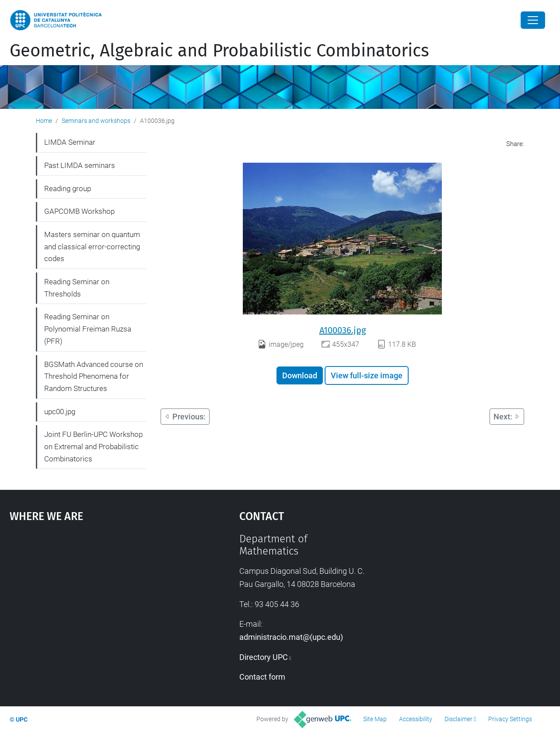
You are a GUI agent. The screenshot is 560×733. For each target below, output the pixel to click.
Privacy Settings (510, 719)
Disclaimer (458, 719)
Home (44, 121)
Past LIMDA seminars (80, 165)
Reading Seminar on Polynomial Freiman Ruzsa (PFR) (88, 329)
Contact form (262, 677)
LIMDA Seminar (70, 142)
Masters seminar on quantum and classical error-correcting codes (92, 246)
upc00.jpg (60, 412)
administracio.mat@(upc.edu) (291, 637)
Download (300, 375)
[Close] (533, 20)
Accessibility (416, 719)
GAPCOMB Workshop (79, 211)
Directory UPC (264, 657)
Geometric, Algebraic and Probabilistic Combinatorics (219, 51)
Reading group (68, 188)
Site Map (375, 719)
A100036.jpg (343, 330)
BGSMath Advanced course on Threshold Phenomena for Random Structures (94, 376)
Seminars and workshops (96, 121)
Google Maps (96, 598)
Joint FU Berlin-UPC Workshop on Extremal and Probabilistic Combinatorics (93, 446)
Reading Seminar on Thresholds (77, 288)
